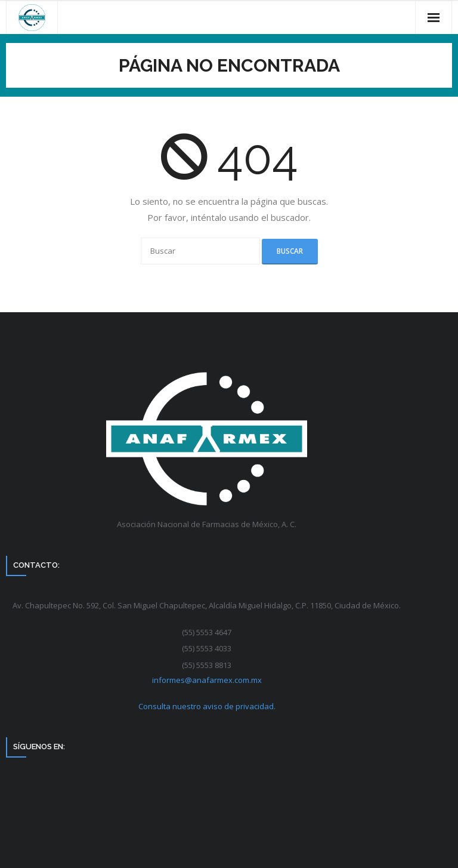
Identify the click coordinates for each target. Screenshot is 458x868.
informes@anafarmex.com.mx (207, 680)
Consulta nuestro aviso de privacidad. (207, 706)
